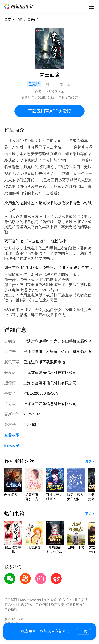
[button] (18, 7)
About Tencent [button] (31, 600)
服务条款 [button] (50, 600)
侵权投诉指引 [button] (76, 605)
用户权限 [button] (42, 605)
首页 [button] (8, 20)
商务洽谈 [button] (66, 600)
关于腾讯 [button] (11, 600)
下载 (84, 631)
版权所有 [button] (26, 605)
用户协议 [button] (11, 610)
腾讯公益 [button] (11, 605)
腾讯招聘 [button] (81, 600)
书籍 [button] (19, 20)
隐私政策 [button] (12, 446)
